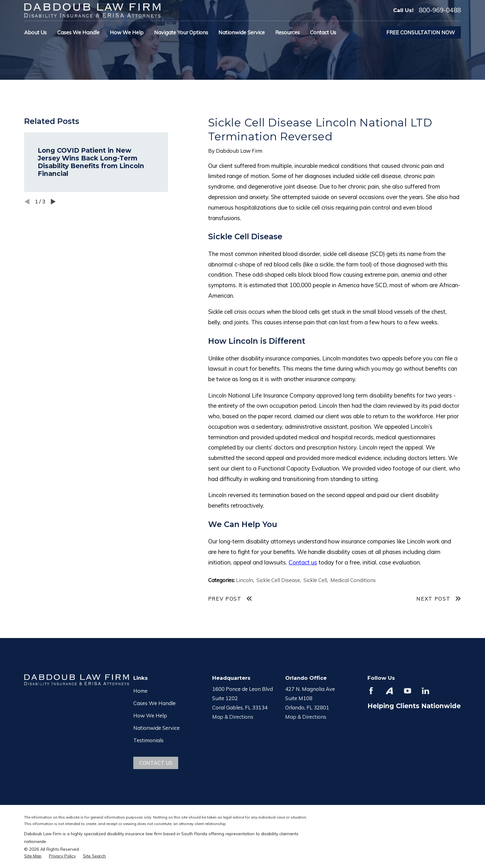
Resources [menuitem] (288, 32)
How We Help (150, 715)
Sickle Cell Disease (278, 580)
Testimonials (148, 740)
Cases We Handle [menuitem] (78, 32)
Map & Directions (233, 717)
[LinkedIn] (425, 691)
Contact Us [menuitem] (323, 32)
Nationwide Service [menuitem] (242, 32)
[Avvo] (389, 691)
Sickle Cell (315, 580)
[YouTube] (408, 691)
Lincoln (245, 580)
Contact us (303, 562)
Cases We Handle (155, 703)
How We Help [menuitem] (127, 32)
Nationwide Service (157, 728)
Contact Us (156, 763)
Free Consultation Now (421, 32)
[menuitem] (33, 856)
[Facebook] (371, 691)
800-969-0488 (440, 10)
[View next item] (53, 202)
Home (140, 691)
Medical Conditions (353, 580)
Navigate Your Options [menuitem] (181, 32)
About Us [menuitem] (35, 32)
